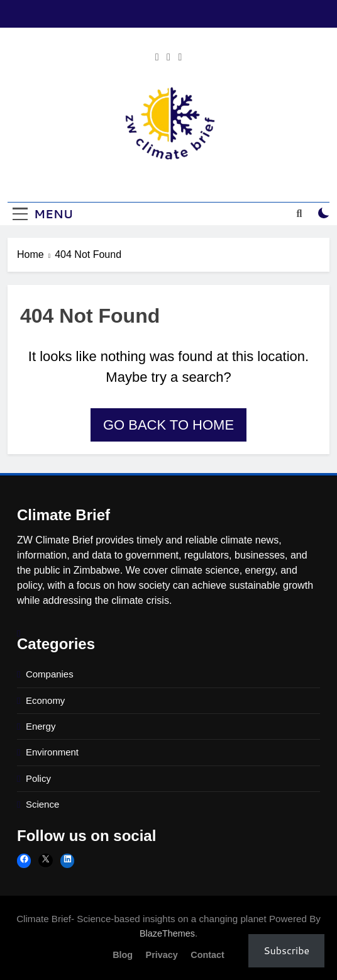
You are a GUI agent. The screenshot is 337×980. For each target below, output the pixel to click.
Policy (38, 778)
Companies (50, 674)
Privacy (162, 955)
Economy (45, 700)
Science (42, 804)
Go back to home (168, 425)
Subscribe (286, 950)
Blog (123, 955)
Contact (207, 955)
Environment (52, 752)
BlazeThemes (167, 933)
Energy (41, 726)
